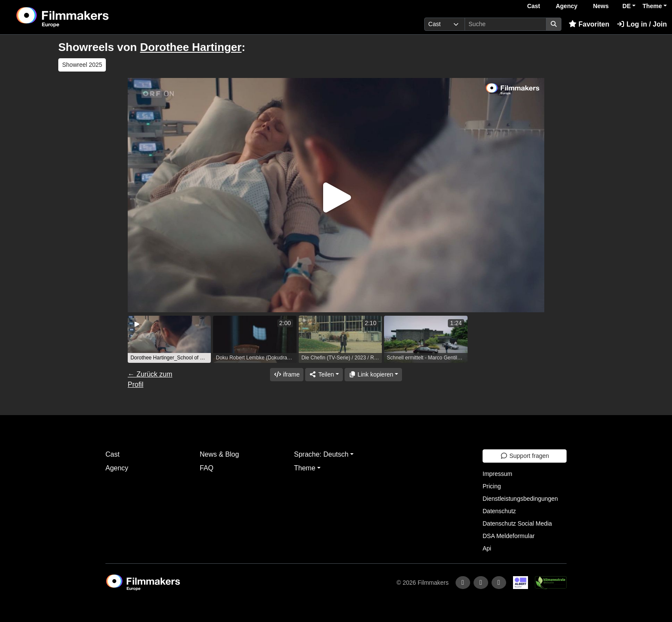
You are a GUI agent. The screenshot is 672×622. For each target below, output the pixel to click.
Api (487, 548)
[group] (169, 339)
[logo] (84, 17)
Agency (567, 6)
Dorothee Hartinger (191, 47)
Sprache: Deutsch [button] (321, 454)
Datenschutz (499, 511)
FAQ (207, 468)
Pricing (492, 486)
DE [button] (626, 6)
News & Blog (219, 454)
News (601, 6)
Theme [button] (652, 6)
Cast (534, 6)
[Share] (324, 375)
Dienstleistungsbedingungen (520, 499)
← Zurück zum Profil (150, 379)
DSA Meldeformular (508, 536)
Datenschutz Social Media (517, 523)
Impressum (497, 474)
